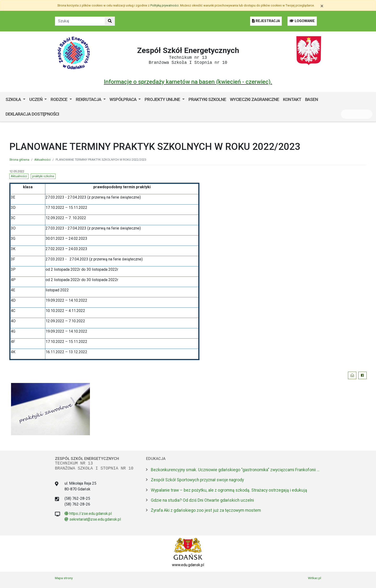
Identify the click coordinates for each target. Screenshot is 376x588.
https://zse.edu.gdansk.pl (88, 514)
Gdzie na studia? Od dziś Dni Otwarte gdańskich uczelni (202, 500)
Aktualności (42, 160)
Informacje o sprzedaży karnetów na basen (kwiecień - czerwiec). (188, 82)
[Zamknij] (322, 6)
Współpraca (123, 99)
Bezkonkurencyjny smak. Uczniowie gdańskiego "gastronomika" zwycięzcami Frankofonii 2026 (236, 470)
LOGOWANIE (302, 21)
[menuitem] (15, 100)
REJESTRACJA (266, 21)
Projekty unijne (163, 99)
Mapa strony (64, 578)
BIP (66, 114)
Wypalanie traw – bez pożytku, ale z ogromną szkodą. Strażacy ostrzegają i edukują (229, 490)
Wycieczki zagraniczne (255, 99)
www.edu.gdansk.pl (188, 565)
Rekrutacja (89, 99)
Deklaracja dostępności (32, 114)
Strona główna (19, 160)
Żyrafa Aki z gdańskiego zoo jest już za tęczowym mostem (206, 510)
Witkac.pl (314, 578)
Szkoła (14, 99)
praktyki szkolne (43, 176)
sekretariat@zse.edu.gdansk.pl (93, 519)
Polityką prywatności (164, 5)
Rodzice (59, 99)
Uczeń (36, 99)
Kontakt (292, 99)
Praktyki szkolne (207, 99)
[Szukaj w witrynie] (110, 21)
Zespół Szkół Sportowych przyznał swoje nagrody (197, 480)
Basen (311, 99)
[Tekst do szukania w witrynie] (80, 21)
